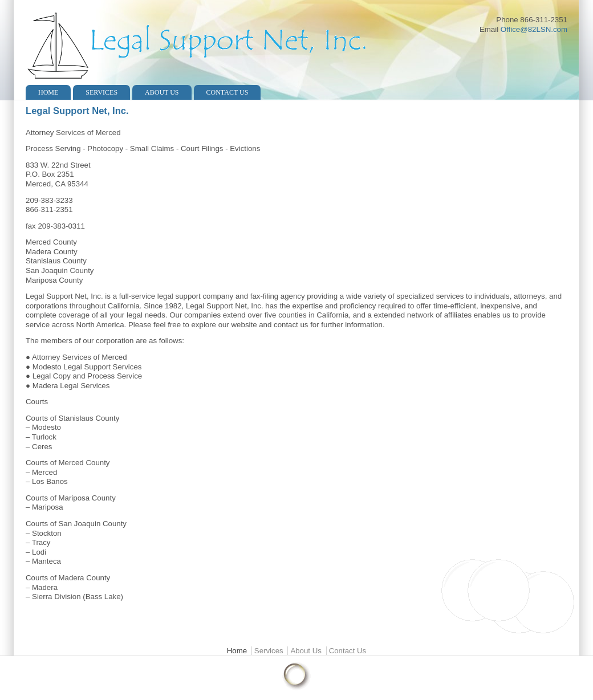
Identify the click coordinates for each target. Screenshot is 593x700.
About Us (162, 92)
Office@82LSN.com (534, 29)
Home (48, 92)
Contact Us (228, 92)
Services (101, 92)
